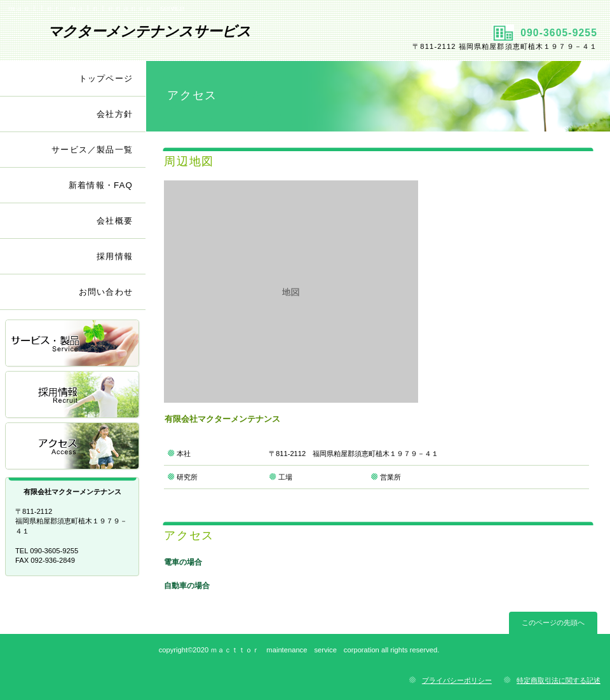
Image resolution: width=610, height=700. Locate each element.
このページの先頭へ (553, 623)
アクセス (73, 447)
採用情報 (73, 395)
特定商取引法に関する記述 (559, 680)
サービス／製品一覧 (73, 344)
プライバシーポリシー (457, 680)
